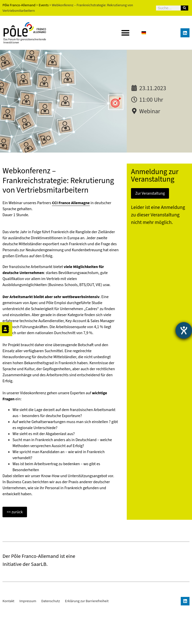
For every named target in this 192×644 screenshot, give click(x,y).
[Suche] (184, 8)
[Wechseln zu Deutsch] (144, 33)
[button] (125, 33)
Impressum (28, 636)
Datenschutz (51, 636)
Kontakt (8, 636)
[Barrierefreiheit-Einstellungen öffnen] (184, 330)
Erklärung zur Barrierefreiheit (87, 636)
